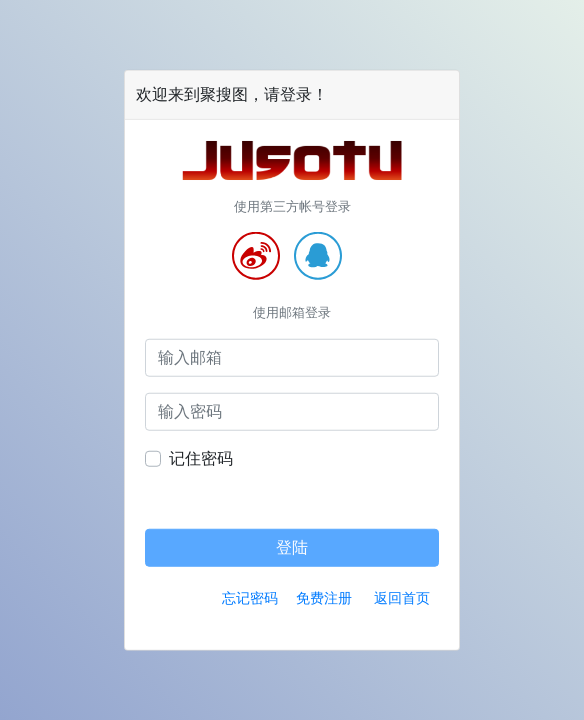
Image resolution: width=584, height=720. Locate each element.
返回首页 (402, 597)
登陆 (292, 546)
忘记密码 (250, 597)
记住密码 (201, 457)
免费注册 (324, 597)
